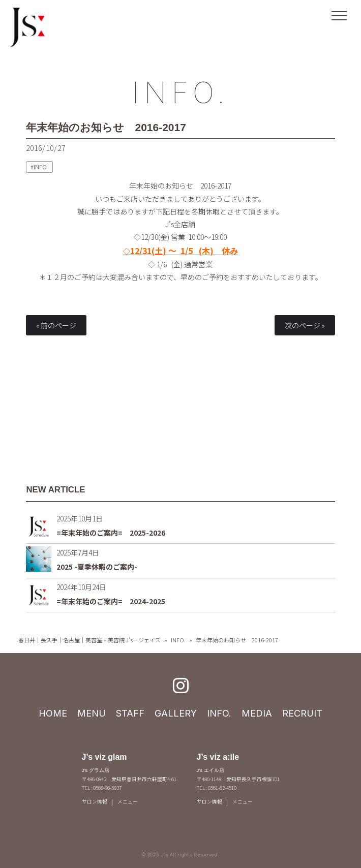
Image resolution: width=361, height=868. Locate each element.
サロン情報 (95, 801)
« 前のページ (56, 325)
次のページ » (305, 325)
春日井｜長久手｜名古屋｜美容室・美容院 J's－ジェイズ (89, 640)
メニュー (128, 801)
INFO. (180, 92)
